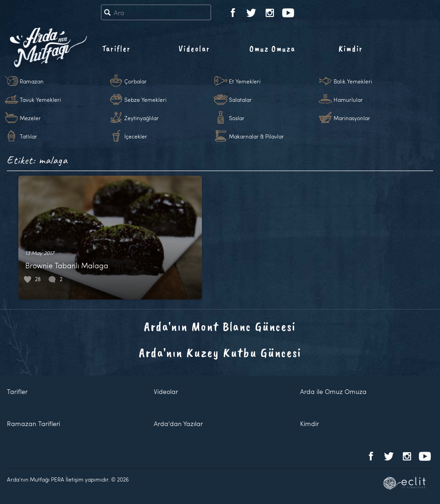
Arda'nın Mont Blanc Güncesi (220, 326)
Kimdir (351, 49)
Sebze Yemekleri (145, 100)
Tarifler (116, 49)
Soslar (237, 118)
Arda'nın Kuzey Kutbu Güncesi (220, 352)
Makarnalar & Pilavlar (256, 136)
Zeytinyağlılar (142, 118)
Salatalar (240, 100)
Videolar (194, 49)
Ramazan (32, 81)
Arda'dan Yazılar (178, 424)
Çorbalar (136, 81)
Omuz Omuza (273, 49)
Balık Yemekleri (353, 81)
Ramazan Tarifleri (33, 424)
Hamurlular (348, 100)
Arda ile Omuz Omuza (333, 391)
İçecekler (136, 136)
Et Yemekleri (245, 81)
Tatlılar (28, 136)
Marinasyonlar (352, 118)
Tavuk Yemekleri (40, 100)
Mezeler (30, 118)
